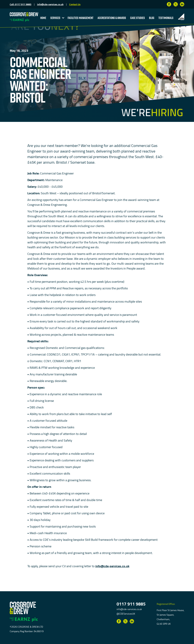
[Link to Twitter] (176, 4)
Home (43, 18)
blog (152, 18)
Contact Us (75, 4)
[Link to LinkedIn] (182, 4)
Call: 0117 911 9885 (21, 4)
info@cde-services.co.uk (50, 4)
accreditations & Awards (112, 18)
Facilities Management (81, 18)
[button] (57, 18)
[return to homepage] (24, 14)
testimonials (166, 18)
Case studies (138, 18)
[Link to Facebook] (169, 4)
